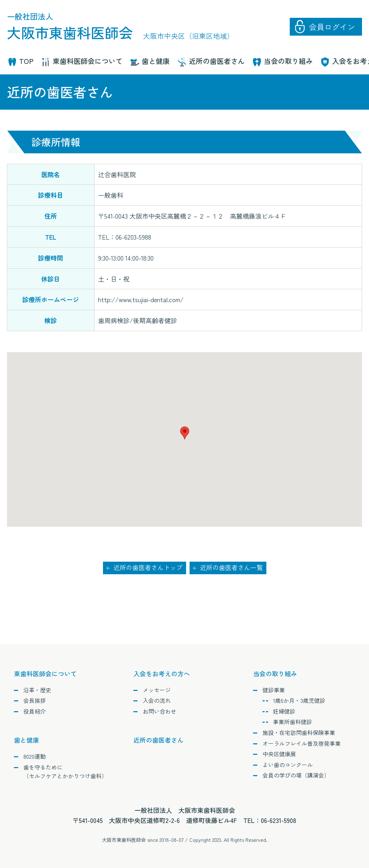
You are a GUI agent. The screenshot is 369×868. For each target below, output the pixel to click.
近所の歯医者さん (217, 61)
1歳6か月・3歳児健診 (299, 700)
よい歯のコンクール (288, 765)
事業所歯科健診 (293, 722)
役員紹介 (35, 711)
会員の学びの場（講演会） (296, 775)
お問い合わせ (160, 711)
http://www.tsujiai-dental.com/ (141, 299)
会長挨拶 (35, 700)
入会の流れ (157, 700)
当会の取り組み (288, 61)
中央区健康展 (279, 754)
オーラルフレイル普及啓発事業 (302, 743)
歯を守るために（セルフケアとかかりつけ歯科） (65, 772)
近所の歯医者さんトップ (148, 568)
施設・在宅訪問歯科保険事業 (299, 732)
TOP (26, 61)
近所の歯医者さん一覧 (231, 568)
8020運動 (35, 756)
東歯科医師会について (88, 61)
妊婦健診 (284, 711)
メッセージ (157, 690)
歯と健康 (156, 61)
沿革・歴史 (37, 690)
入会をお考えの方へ (162, 673)
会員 (332, 27)
